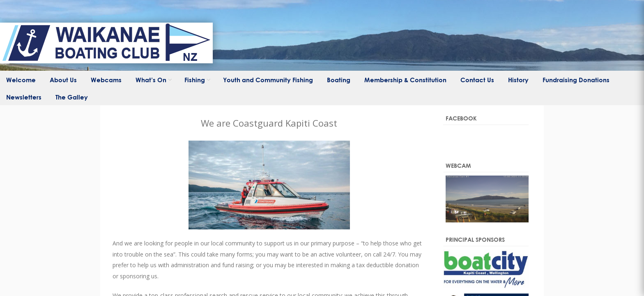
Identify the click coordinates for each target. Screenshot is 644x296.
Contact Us (477, 80)
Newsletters (24, 97)
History (518, 80)
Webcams (106, 80)
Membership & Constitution (405, 80)
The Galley (72, 97)
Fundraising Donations (576, 80)
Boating (339, 80)
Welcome (21, 80)
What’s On (151, 80)
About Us (63, 80)
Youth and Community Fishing (268, 80)
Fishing (195, 80)
